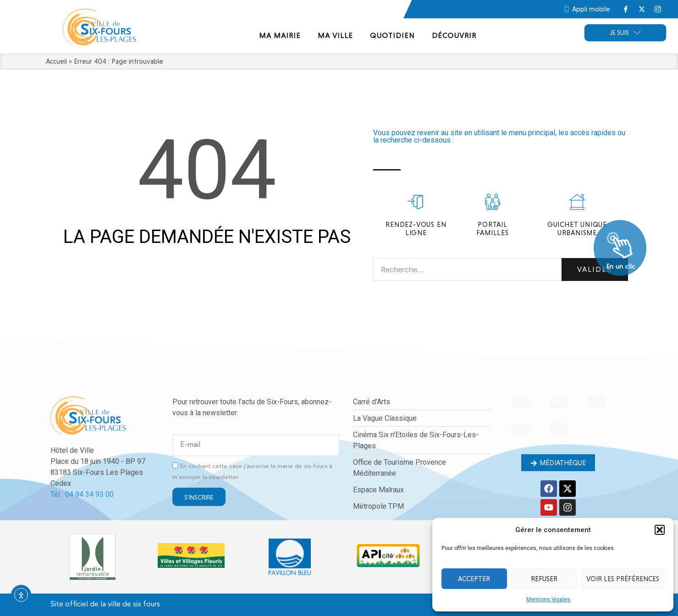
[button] (660, 530)
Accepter (474, 579)
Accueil (56, 61)
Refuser (544, 579)
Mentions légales (548, 599)
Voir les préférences (623, 579)
